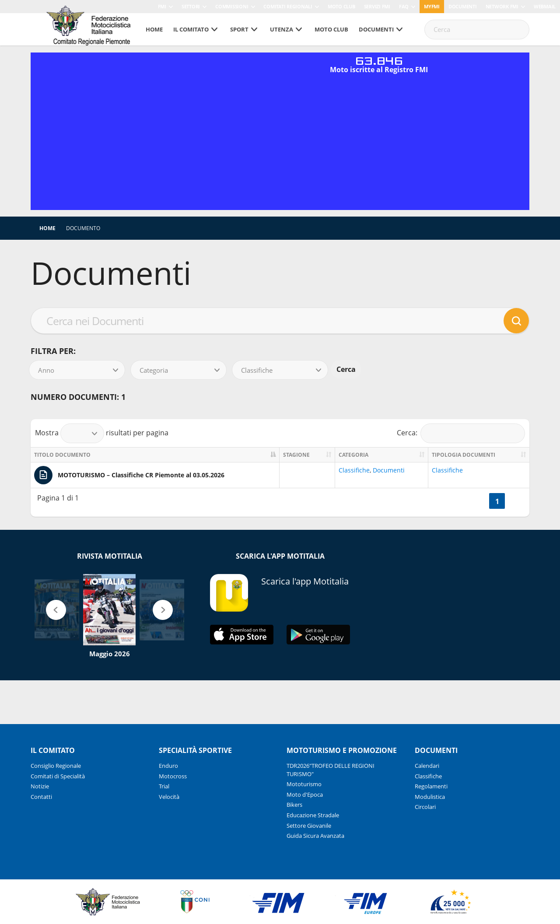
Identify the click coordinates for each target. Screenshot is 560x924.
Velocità (169, 797)
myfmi (432, 6)
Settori (191, 6)
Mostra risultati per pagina (102, 433)
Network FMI (502, 6)
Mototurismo (304, 784)
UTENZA (282, 29)
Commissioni (232, 6)
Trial (164, 786)
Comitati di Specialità (58, 776)
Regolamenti (431, 786)
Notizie (40, 786)
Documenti (463, 6)
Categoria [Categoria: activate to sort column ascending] (353, 455)
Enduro (168, 766)
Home (154, 29)
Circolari (425, 807)
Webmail (545, 6)
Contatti (41, 797)
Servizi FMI (377, 6)
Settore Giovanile (309, 826)
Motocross (173, 776)
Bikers (294, 805)
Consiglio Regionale (56, 766)
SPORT (239, 29)
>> (515, 501)
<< (479, 501)
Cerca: (461, 433)
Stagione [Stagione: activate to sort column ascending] (296, 455)
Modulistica (430, 797)
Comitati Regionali (288, 6)
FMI (162, 6)
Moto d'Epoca (305, 794)
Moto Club (341, 6)
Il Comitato (191, 29)
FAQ (404, 6)
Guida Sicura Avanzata (315, 836)
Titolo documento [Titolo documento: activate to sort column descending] (62, 455)
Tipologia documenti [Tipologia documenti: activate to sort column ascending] (464, 455)
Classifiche (354, 470)
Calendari (427, 766)
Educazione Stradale (313, 815)
